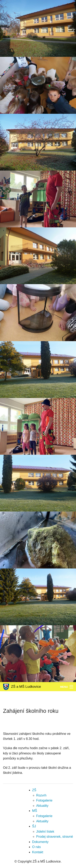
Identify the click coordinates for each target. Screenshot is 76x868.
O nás (37, 847)
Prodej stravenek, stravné (55, 837)
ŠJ (34, 826)
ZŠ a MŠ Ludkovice (22, 687)
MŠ (35, 811)
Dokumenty (40, 842)
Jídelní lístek (45, 832)
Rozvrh (41, 795)
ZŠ (34, 790)
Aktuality (42, 806)
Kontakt (38, 852)
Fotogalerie (44, 800)
